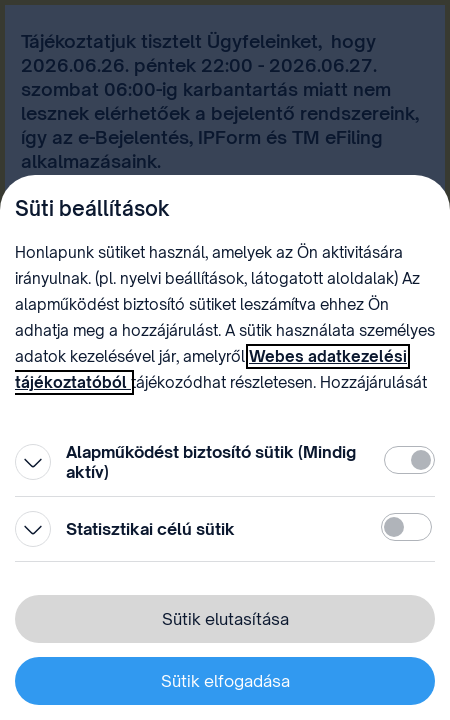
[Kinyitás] (33, 462)
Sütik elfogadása (225, 681)
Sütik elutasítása (225, 619)
